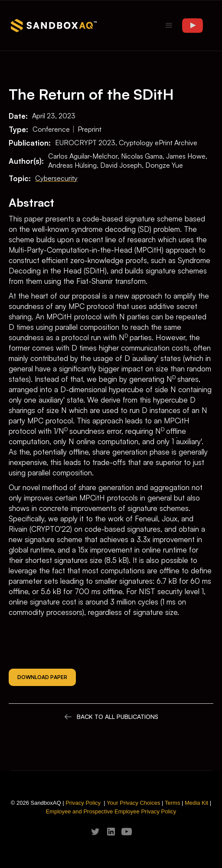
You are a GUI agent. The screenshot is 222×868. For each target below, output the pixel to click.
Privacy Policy (83, 803)
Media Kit (196, 803)
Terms (172, 803)
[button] (169, 26)
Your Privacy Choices (133, 803)
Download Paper (42, 677)
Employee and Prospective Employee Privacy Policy (111, 811)
